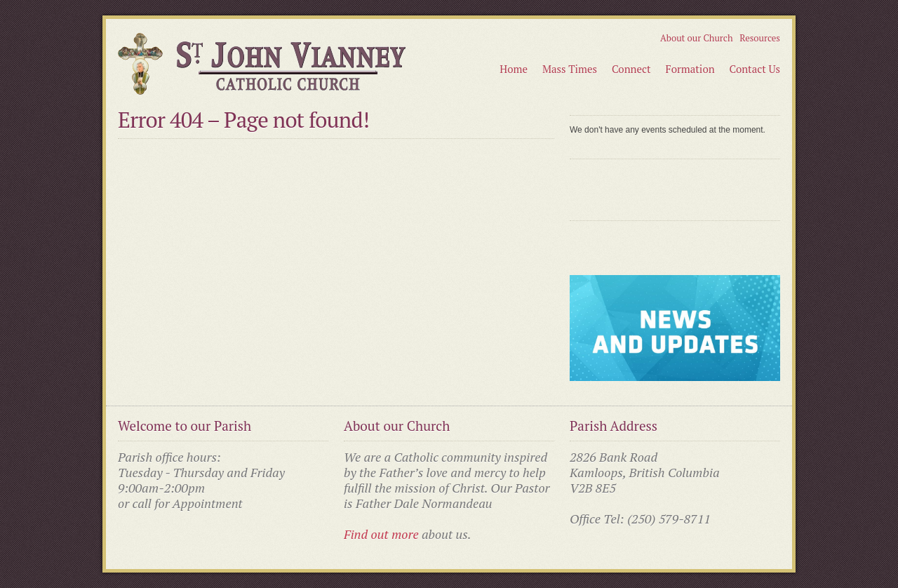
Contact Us (755, 69)
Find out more (381, 534)
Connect (631, 69)
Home (514, 69)
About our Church (697, 38)
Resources (760, 38)
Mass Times (570, 69)
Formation (690, 69)
